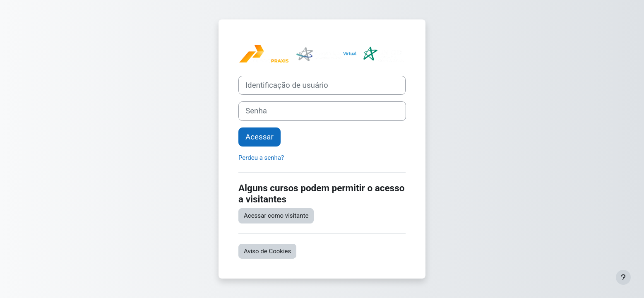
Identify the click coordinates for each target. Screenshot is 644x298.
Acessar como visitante (276, 216)
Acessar (260, 137)
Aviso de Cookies (267, 251)
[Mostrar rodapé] (623, 277)
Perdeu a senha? (261, 158)
